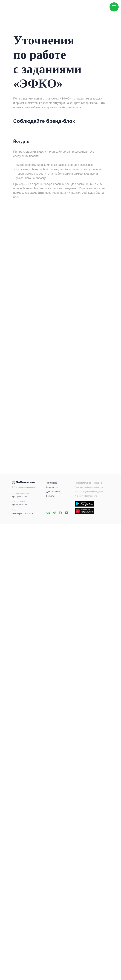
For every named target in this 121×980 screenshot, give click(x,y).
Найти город (52, 483)
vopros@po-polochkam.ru (23, 513)
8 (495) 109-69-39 (19, 505)
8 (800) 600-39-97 (19, 497)
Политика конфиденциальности (89, 487)
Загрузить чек (52, 487)
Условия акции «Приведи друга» (89, 492)
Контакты (50, 496)
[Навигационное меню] (114, 7)
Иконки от (79, 496)
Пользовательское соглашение (88, 483)
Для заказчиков (53, 492)
